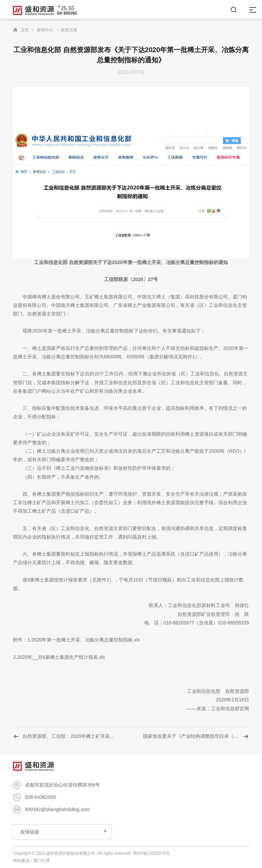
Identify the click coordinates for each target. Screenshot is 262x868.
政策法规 (69, 30)
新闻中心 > (48, 30)
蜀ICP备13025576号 (151, 853)
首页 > (27, 30)
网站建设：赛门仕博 (31, 861)
